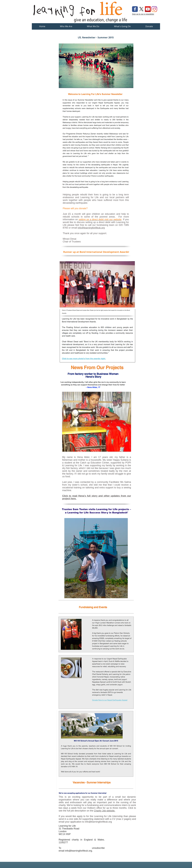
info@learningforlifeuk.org (91, 228)
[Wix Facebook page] (135, 9)
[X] (141, 9)
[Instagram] (154, 9)
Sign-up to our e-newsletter (143, 14)
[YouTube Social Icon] (148, 9)
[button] (93, 27)
